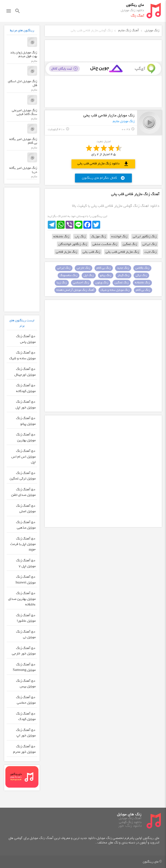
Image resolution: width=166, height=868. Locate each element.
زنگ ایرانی (150, 244)
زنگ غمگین (130, 244)
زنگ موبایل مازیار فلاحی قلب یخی (109, 116)
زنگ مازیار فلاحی (67, 252)
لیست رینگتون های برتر (22, 323)
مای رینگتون (135, 5)
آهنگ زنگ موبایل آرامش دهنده (75, 290)
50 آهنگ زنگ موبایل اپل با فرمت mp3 (23, 544)
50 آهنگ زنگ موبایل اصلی (26, 509)
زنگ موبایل (152, 30)
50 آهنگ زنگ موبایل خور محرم (24, 749)
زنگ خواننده (119, 236)
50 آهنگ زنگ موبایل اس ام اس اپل (24, 457)
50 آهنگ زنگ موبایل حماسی (26, 700)
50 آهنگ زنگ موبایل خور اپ (26, 733)
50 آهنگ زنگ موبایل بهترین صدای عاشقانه (22, 599)
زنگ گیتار (123, 275)
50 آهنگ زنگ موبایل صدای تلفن (23, 492)
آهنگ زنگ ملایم (129, 30)
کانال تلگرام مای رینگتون (103, 178)
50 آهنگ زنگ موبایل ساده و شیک (22, 356)
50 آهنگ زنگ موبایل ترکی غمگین (23, 476)
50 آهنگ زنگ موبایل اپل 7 (26, 563)
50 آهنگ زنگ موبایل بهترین (26, 437)
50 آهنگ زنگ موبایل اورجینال (25, 372)
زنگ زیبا (62, 283)
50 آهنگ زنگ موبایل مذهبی (26, 525)
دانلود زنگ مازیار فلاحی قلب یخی (103, 164)
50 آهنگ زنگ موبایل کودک (26, 717)
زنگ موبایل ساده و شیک (115, 290)
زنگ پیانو (106, 275)
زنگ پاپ (80, 236)
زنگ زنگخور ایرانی (145, 236)
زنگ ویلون (102, 283)
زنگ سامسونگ (69, 275)
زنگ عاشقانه (61, 236)
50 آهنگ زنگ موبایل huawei (26, 580)
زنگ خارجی (83, 268)
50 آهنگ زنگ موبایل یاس (26, 339)
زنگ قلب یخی (91, 252)
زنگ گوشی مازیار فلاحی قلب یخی (92, 30)
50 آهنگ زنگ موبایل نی (26, 635)
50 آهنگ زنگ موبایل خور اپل (26, 405)
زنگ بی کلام (104, 268)
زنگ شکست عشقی (105, 244)
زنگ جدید (123, 268)
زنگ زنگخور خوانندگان (73, 244)
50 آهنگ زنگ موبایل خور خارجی (24, 651)
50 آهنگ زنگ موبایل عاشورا (26, 618)
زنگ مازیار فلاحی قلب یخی (122, 252)
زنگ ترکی (141, 275)
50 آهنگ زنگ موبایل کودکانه (26, 388)
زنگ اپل (89, 275)
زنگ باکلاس (142, 268)
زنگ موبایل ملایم (124, 121)
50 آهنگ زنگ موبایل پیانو (26, 421)
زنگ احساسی (81, 283)
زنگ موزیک (98, 236)
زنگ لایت (151, 252)
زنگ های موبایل (129, 814)
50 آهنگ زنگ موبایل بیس (26, 684)
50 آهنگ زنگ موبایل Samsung (24, 667)
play (150, 123)
